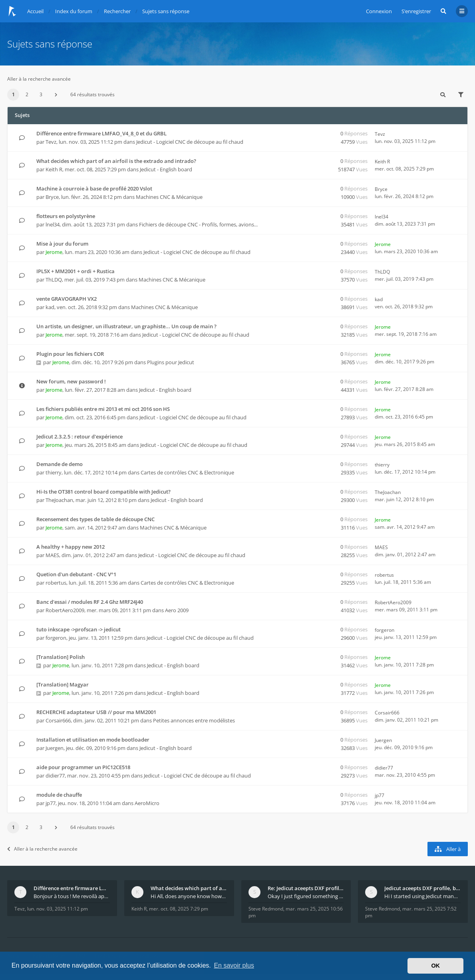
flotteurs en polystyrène (66, 216)
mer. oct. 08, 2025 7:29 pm (179, 909)
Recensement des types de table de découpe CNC (95, 519)
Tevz (51, 142)
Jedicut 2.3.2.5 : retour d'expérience (79, 436)
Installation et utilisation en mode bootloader (93, 740)
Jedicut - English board (166, 169)
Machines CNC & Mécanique (169, 197)
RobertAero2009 (65, 610)
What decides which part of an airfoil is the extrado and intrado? (116, 161)
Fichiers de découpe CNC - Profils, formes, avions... (198, 224)
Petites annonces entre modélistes (194, 720)
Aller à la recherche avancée (39, 79)
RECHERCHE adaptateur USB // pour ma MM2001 (96, 712)
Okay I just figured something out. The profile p (306, 896)
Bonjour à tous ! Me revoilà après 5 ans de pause (72, 896)
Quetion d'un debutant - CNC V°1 (76, 574)
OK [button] (435, 966)
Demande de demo (60, 464)
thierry (54, 472)
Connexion (379, 11)
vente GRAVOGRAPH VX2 (67, 299)
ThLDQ (54, 280)
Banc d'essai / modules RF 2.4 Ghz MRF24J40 (90, 602)
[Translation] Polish (61, 657)
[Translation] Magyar (63, 684)
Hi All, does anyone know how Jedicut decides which (189, 896)
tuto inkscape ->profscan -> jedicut (79, 629)
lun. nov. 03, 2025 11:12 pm (58, 909)
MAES (52, 555)
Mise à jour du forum (62, 244)
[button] (56, 95)
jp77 (51, 803)
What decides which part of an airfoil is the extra (189, 888)
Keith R (54, 169)
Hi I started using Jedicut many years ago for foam (422, 896)
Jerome (54, 252)
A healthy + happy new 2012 (71, 547)
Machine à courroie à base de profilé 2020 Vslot (94, 188)
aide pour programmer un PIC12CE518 (83, 767)
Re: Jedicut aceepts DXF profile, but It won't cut (306, 888)
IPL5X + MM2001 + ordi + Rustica (76, 271)
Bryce (52, 197)
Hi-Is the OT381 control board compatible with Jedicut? (103, 492)
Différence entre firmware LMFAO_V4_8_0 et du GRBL (101, 133)
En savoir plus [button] (234, 965)
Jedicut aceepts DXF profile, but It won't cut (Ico (422, 888)
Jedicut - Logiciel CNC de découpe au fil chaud (190, 142)
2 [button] (27, 94)
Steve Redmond (266, 909)
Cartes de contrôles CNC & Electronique (187, 472)
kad (50, 307)
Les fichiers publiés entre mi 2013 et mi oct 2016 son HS (103, 409)
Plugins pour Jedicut (171, 362)
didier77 (55, 776)
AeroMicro (147, 803)
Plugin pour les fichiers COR (70, 354)
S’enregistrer (416, 11)
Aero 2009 (177, 610)
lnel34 (53, 224)
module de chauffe (59, 795)
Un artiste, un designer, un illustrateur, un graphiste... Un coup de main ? (126, 326)
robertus (56, 583)
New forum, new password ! (71, 381)
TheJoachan (59, 500)
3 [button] (41, 94)
